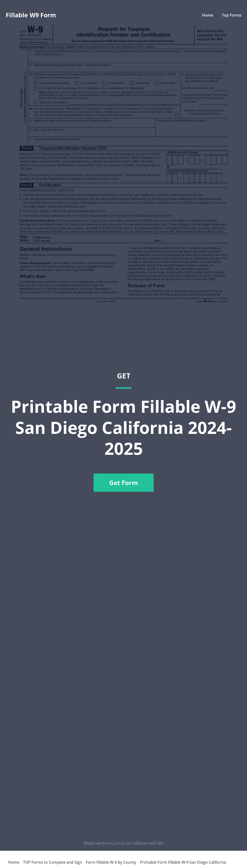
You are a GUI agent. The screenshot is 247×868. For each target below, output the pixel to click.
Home (208, 15)
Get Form (124, 483)
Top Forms (232, 15)
